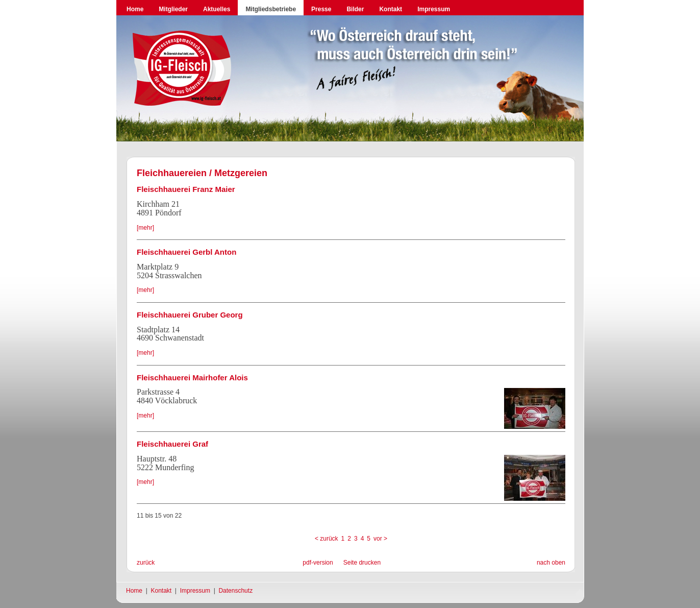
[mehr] (145, 228)
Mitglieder (173, 9)
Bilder (355, 9)
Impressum (434, 9)
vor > (380, 539)
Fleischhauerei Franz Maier (186, 189)
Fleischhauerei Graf (172, 444)
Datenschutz (235, 591)
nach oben (551, 563)
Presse (321, 9)
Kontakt (391, 9)
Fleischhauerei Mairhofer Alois (192, 378)
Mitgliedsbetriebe (271, 9)
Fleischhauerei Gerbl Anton (186, 252)
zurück (146, 563)
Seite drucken (362, 563)
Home (135, 9)
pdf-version (318, 563)
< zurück (327, 539)
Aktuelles (217, 9)
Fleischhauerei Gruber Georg (190, 315)
